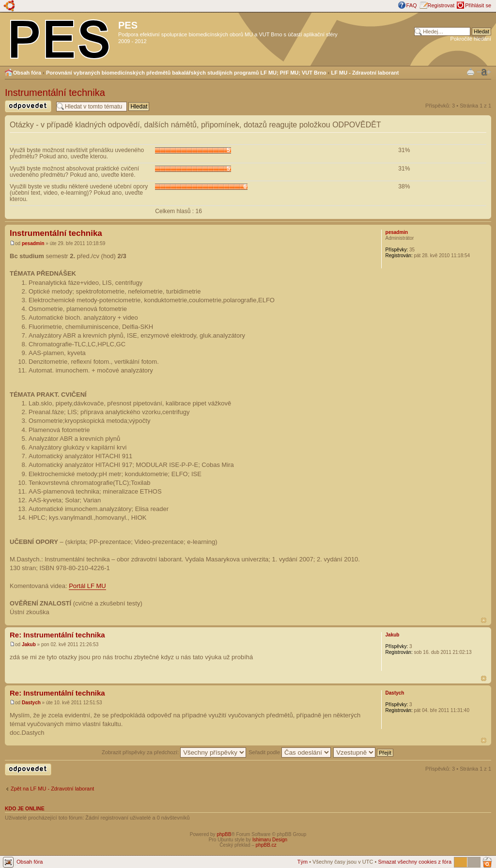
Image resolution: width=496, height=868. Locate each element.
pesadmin (33, 243)
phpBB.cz (266, 845)
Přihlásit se (478, 5)
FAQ (412, 5)
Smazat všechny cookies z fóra (415, 862)
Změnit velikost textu (484, 72)
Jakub (29, 644)
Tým (302, 862)
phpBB (224, 834)
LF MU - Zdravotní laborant (365, 73)
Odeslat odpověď (28, 106)
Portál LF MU (87, 586)
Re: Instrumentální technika (57, 635)
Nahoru (484, 620)
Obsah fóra (27, 73)
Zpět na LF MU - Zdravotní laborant (52, 789)
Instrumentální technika (55, 93)
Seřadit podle (290, 752)
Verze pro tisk (471, 71)
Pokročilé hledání (471, 39)
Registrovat (441, 5)
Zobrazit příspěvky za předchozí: (174, 752)
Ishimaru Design (270, 840)
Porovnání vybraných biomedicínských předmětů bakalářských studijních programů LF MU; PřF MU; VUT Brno (186, 73)
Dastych (31, 703)
